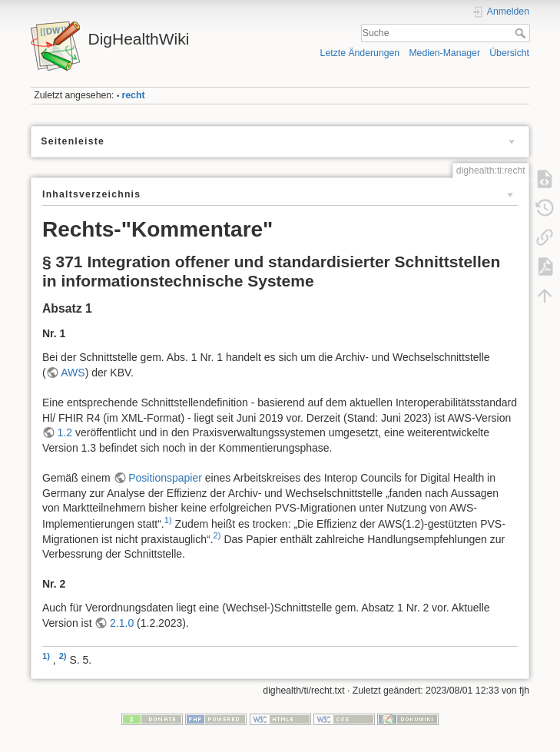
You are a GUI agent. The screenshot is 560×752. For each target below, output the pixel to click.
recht (134, 95)
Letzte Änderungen (360, 53)
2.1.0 (122, 623)
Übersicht (509, 53)
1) (168, 520)
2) (217, 535)
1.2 (65, 432)
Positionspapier (165, 478)
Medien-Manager (444, 53)
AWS (73, 373)
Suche (522, 33)
